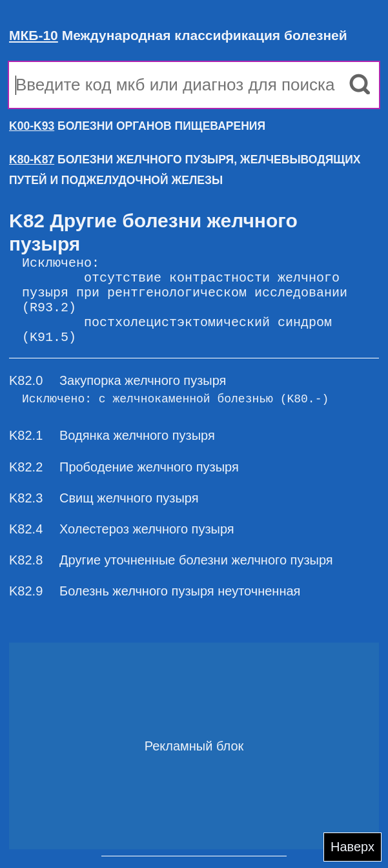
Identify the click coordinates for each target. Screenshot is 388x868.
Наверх (352, 847)
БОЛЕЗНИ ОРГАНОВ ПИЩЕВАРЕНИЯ (137, 126)
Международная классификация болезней (178, 35)
